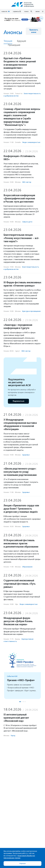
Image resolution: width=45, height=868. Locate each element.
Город (13, 736)
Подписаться (18, 401)
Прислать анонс (34, 31)
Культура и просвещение (31, 311)
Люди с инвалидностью (31, 142)
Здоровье (26, 455)
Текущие (8, 41)
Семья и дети (27, 222)
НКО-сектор (27, 182)
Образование (27, 567)
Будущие (22, 41)
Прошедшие (14, 45)
